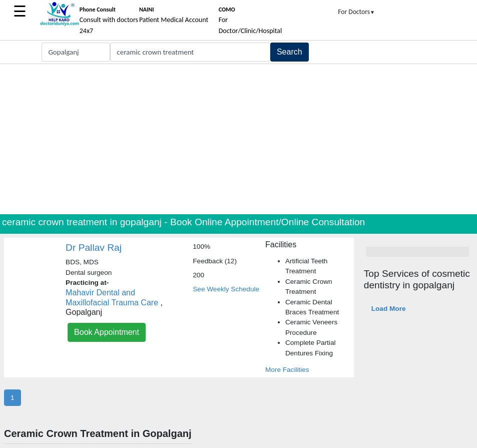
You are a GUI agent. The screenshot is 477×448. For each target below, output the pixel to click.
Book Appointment (107, 332)
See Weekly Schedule (226, 289)
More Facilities (287, 370)
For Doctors (356, 12)
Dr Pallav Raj (94, 248)
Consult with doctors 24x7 (109, 21)
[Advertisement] (238, 139)
